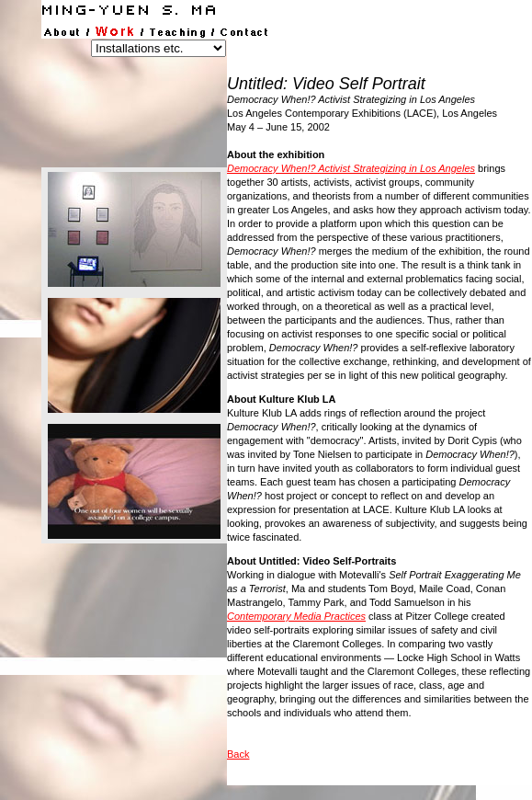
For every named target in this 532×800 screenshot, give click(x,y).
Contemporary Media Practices (296, 616)
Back (238, 754)
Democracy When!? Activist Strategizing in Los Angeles (351, 168)
